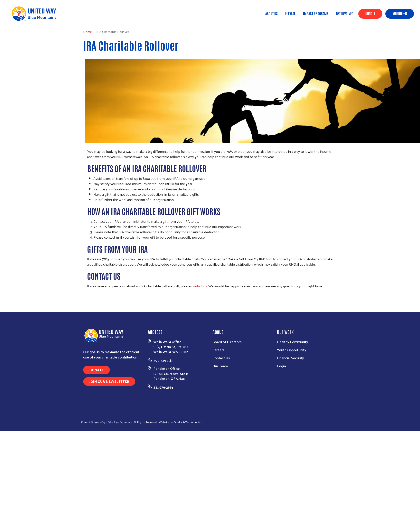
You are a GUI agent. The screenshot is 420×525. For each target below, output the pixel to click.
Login (281, 366)
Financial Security (290, 358)
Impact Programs (316, 13)
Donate (370, 13)
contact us (199, 286)
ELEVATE (290, 13)
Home (23, 20)
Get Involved (345, 13)
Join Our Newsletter (109, 381)
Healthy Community (293, 342)
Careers (218, 350)
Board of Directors (227, 342)
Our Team (220, 366)
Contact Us (221, 358)
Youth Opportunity (292, 350)
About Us (271, 13)
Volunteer (400, 13)
